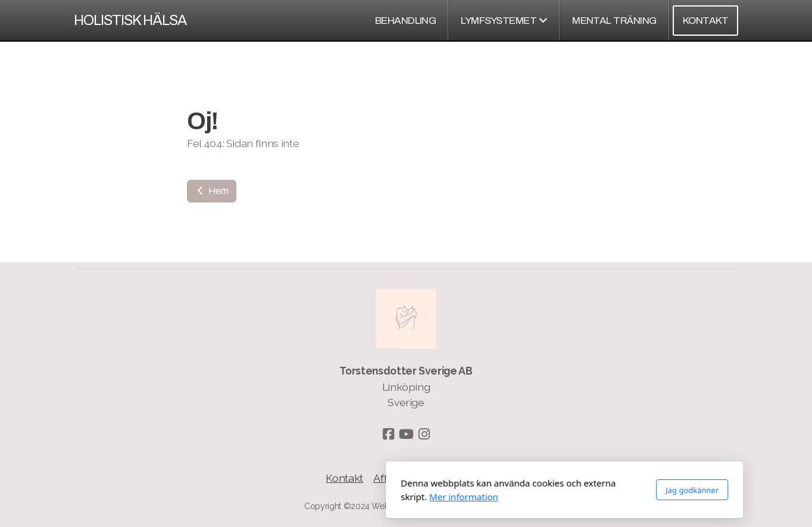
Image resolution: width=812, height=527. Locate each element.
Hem (212, 191)
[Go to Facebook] (388, 434)
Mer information (305, 497)
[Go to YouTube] (406, 434)
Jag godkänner (534, 490)
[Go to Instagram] (424, 434)
